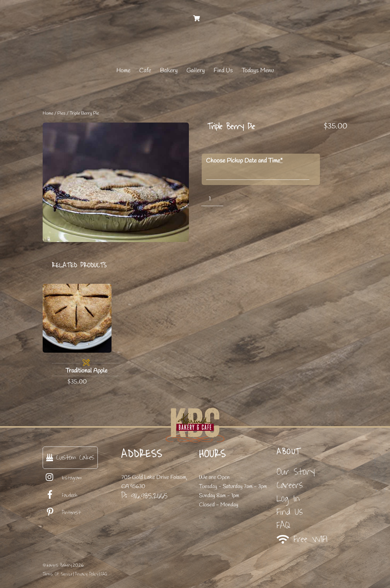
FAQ (284, 525)
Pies (61, 113)
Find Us (223, 71)
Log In (288, 499)
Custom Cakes (70, 457)
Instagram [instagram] (62, 478)
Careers (290, 485)
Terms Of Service (57, 574)
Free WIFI (302, 539)
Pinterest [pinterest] (62, 513)
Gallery (196, 71)
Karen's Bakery (59, 565)
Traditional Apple (86, 371)
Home (123, 71)
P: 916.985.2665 (144, 496)
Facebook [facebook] (60, 495)
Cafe (145, 71)
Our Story (296, 472)
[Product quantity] (212, 199)
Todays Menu (258, 71)
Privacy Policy (87, 574)
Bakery (169, 71)
